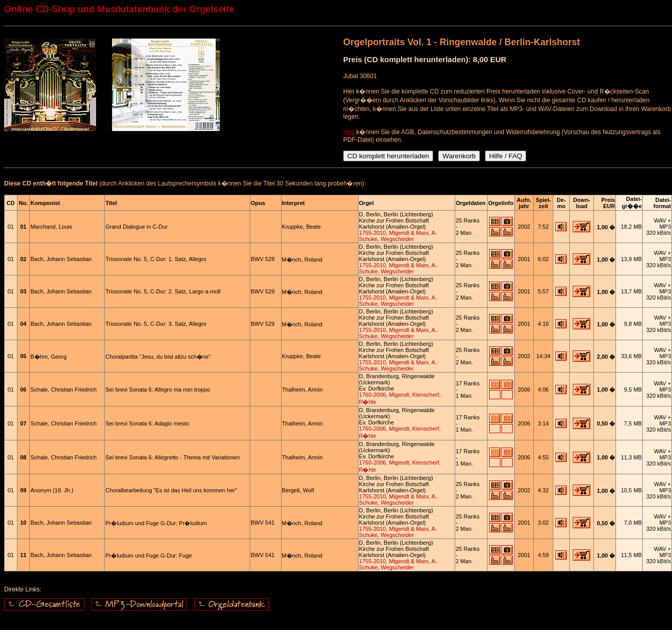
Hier (349, 132)
